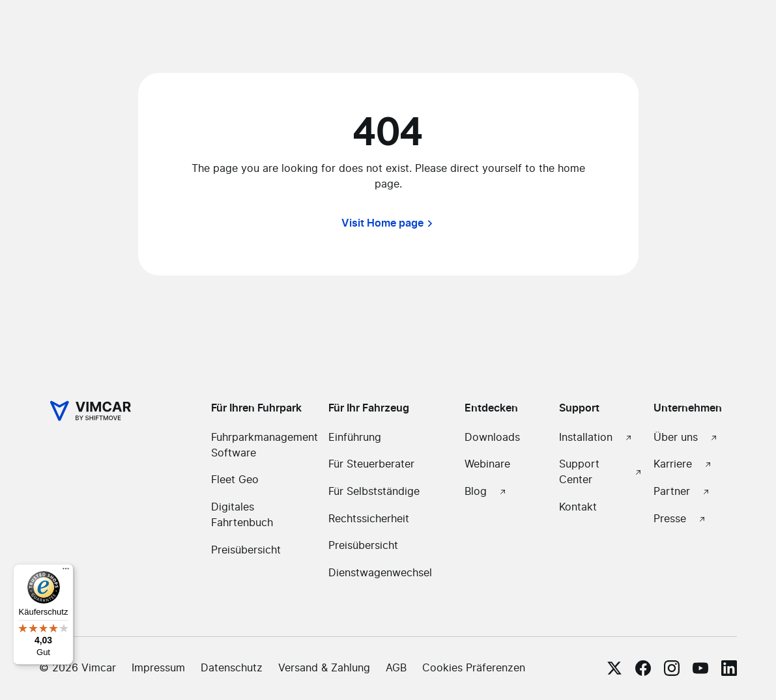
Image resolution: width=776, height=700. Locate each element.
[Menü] (66, 572)
